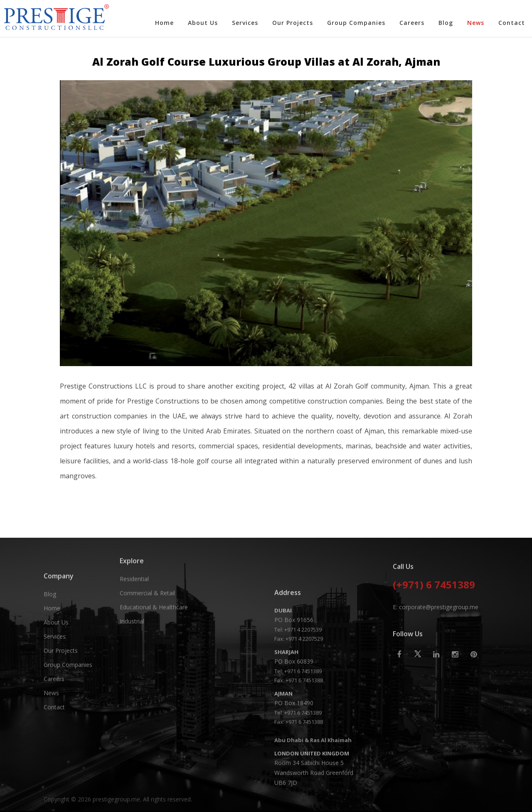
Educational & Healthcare (154, 648)
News (476, 23)
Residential (134, 620)
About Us (203, 23)
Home (164, 23)
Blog (446, 23)
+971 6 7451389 (303, 796)
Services (245, 23)
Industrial (132, 663)
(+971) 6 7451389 (434, 643)
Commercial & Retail (147, 634)
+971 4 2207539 (303, 754)
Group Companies (356, 23)
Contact (512, 23)
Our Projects (293, 23)
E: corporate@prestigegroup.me (436, 664)
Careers (412, 23)
